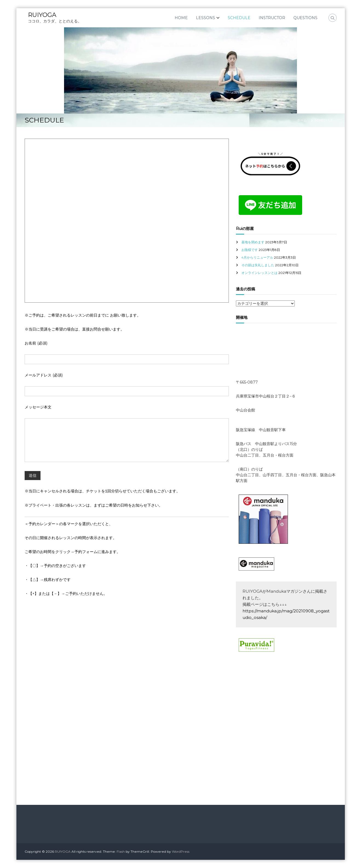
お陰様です (250, 250)
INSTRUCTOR (272, 18)
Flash (121, 851)
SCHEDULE (239, 18)
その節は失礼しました (258, 265)
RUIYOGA (42, 15)
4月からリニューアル (257, 257)
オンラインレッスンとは (259, 273)
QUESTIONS (305, 18)
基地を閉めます (253, 242)
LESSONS (206, 18)
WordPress (181, 851)
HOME (181, 18)
